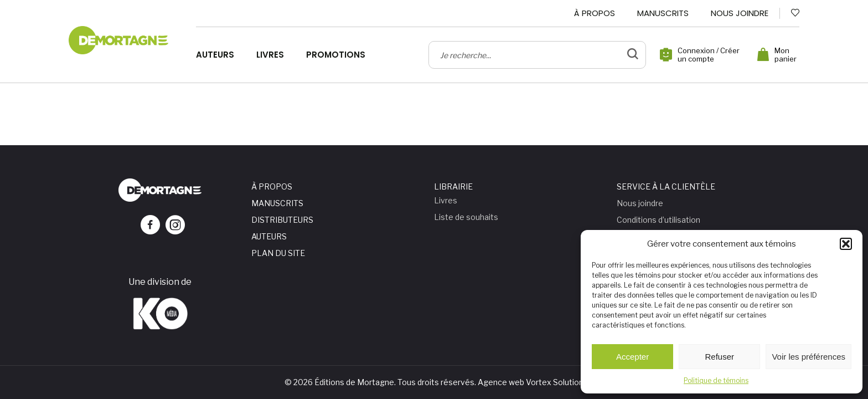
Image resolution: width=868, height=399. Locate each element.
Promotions (336, 55)
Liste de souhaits (466, 217)
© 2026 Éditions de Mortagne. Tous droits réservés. (380, 382)
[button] (846, 244)
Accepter (632, 357)
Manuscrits (663, 13)
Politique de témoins (716, 380)
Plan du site (278, 253)
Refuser (720, 357)
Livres (270, 55)
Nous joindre (740, 13)
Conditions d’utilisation (658, 220)
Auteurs (215, 55)
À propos (595, 13)
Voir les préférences (808, 357)
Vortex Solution (555, 382)
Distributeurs (282, 220)
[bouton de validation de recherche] (633, 55)
